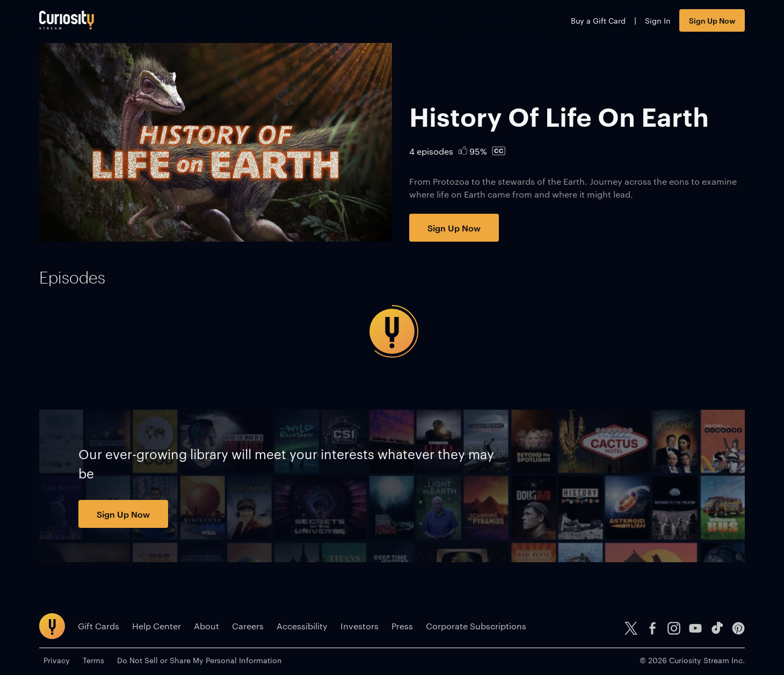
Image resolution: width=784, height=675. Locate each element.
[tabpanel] (392, 331)
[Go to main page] (67, 20)
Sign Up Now (712, 20)
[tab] (72, 278)
